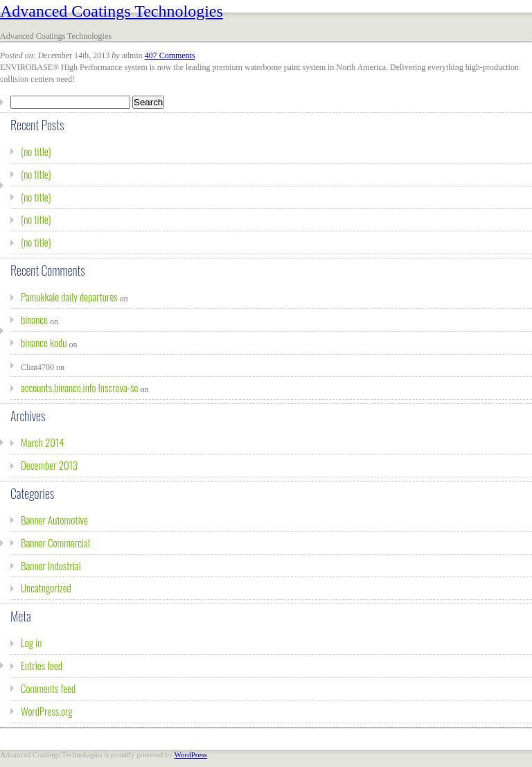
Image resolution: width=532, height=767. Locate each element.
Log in (31, 642)
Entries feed (42, 665)
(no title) (36, 151)
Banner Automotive (54, 520)
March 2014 (43, 442)
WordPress (190, 755)
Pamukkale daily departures (69, 297)
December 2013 (49, 465)
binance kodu (44, 342)
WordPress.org (47, 711)
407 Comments (170, 55)
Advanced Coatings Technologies (112, 11)
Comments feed (48, 688)
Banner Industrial (51, 565)
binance (34, 319)
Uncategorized (46, 588)
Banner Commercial (55, 543)
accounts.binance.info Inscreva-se (80, 387)
